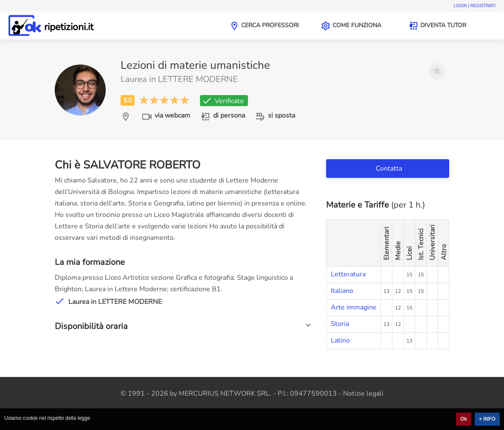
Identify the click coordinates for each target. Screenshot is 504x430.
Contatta (390, 169)
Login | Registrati (474, 6)
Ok (464, 419)
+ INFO (487, 419)
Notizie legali (363, 393)
